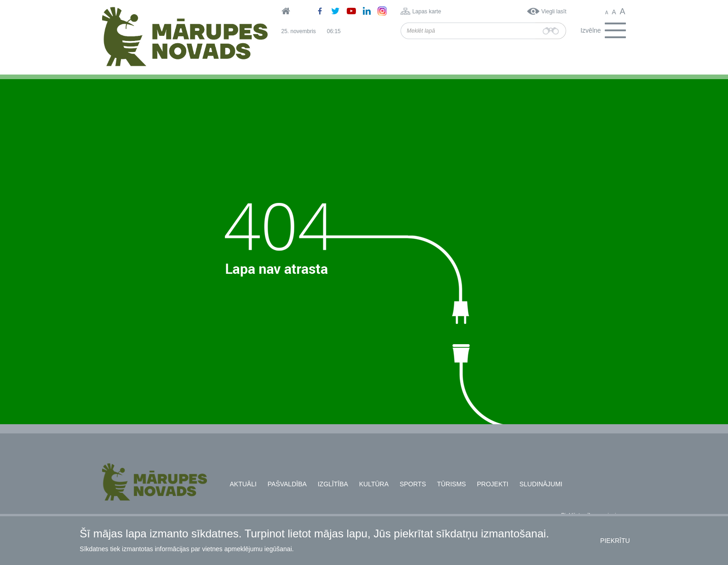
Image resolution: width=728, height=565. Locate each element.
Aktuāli (243, 484)
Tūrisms (451, 484)
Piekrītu (615, 541)
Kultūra (374, 484)
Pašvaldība (287, 484)
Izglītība (333, 484)
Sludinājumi (541, 484)
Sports (413, 484)
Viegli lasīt (554, 12)
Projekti (493, 484)
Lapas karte (427, 12)
